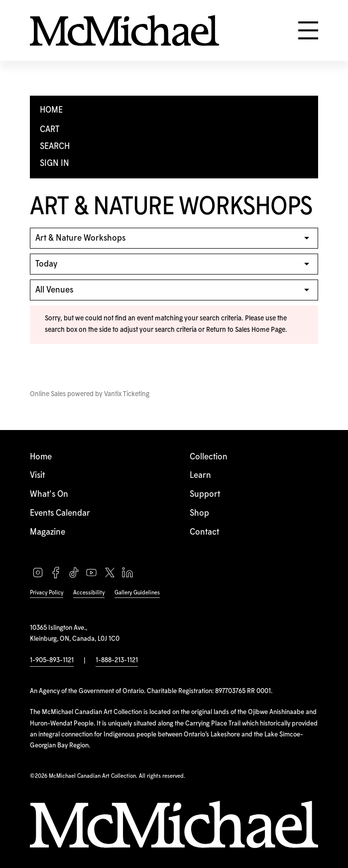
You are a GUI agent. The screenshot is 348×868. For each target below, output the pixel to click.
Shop (199, 513)
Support (205, 494)
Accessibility (89, 593)
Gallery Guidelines (137, 593)
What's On (49, 494)
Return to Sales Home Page (246, 330)
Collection (209, 457)
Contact (204, 532)
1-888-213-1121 (117, 660)
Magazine (48, 532)
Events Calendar (60, 513)
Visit (37, 475)
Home (41, 457)
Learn (200, 475)
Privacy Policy (47, 593)
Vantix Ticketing (127, 394)
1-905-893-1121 (52, 660)
